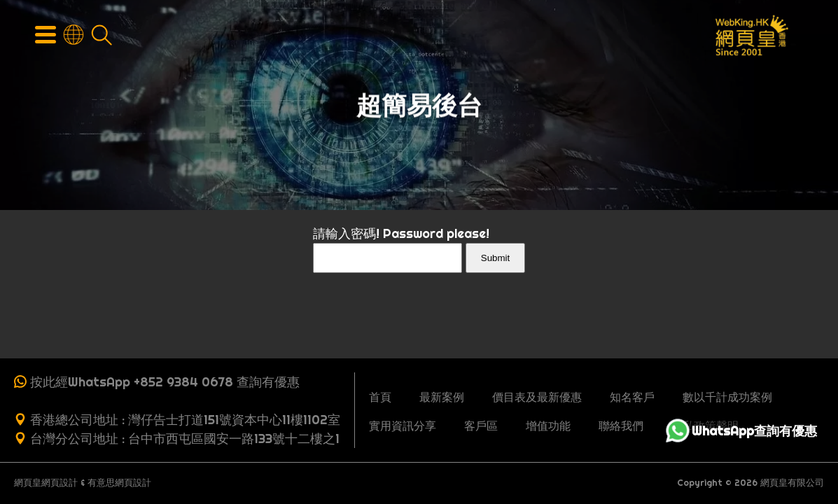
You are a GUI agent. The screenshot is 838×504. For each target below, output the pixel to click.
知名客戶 (632, 397)
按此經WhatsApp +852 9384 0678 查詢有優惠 (165, 382)
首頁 (380, 397)
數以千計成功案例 (727, 397)
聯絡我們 (621, 426)
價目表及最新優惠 (537, 397)
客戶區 (481, 426)
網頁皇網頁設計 (46, 483)
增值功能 (548, 426)
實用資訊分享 (403, 426)
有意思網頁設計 (119, 483)
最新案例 (442, 397)
